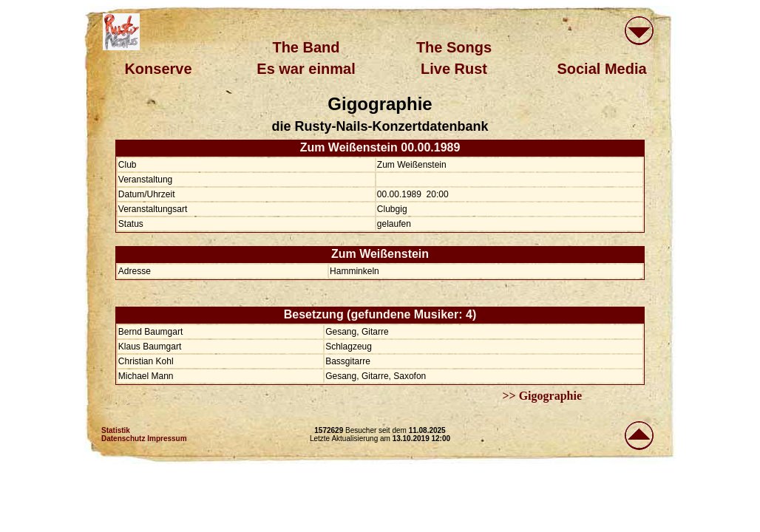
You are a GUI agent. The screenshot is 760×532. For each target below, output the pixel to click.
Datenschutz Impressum (144, 439)
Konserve (158, 69)
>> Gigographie (542, 396)
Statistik (116, 430)
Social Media (601, 69)
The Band (306, 47)
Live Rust (454, 69)
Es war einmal (306, 69)
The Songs (454, 47)
